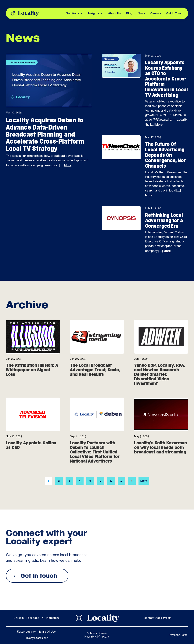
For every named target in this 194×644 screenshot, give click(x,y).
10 (111, 489)
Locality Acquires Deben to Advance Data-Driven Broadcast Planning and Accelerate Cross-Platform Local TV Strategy (45, 134)
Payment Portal (179, 635)
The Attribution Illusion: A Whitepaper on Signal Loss (32, 378)
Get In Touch (175, 13)
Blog (129, 13)
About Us (115, 13)
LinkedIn (19, 618)
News (141, 13)
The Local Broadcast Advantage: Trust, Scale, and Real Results (95, 378)
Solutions (73, 13)
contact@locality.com (158, 618)
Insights (94, 13)
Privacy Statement (36, 638)
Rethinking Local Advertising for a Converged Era (164, 221)
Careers (156, 13)
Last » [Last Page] (144, 489)
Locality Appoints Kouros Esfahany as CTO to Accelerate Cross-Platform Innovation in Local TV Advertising (166, 79)
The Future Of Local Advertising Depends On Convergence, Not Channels (165, 155)
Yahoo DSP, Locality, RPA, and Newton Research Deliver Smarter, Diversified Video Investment (160, 382)
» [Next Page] (132, 489)
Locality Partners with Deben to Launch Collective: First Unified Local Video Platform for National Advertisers (95, 460)
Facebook (33, 618)
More (68, 165)
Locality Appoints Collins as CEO (31, 453)
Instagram (53, 618)
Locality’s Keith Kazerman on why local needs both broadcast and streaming (161, 456)
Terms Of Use (47, 632)
